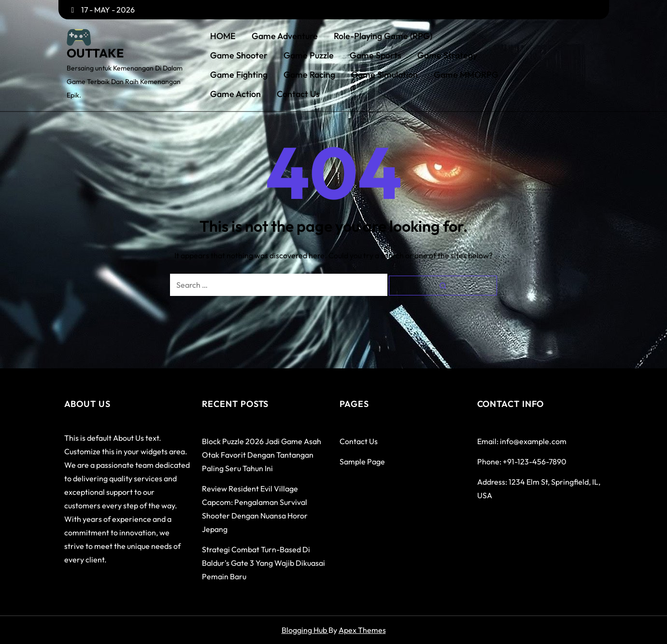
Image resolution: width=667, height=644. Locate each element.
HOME (223, 36)
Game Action (235, 94)
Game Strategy (447, 56)
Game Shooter (239, 56)
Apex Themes (362, 630)
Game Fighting (239, 75)
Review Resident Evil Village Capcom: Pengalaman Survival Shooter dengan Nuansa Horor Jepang (255, 509)
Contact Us (298, 94)
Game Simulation (384, 75)
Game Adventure (285, 36)
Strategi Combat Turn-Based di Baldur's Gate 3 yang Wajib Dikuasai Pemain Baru (263, 563)
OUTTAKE (95, 53)
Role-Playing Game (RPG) (383, 36)
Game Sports (376, 56)
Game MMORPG (466, 75)
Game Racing (309, 75)
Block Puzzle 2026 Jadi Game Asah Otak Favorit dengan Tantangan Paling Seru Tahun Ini (262, 455)
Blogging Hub (305, 630)
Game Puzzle (309, 56)
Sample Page (362, 462)
